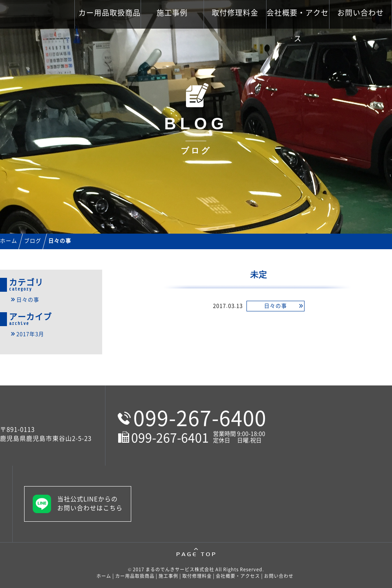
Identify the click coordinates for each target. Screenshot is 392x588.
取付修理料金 (235, 13)
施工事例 (172, 13)
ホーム (104, 576)
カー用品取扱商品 (110, 13)
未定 (259, 275)
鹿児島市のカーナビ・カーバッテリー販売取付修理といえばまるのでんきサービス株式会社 (60, 25)
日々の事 (276, 306)
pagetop (196, 552)
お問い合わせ (361, 13)
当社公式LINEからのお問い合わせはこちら (90, 504)
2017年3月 (30, 334)
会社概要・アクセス (298, 19)
